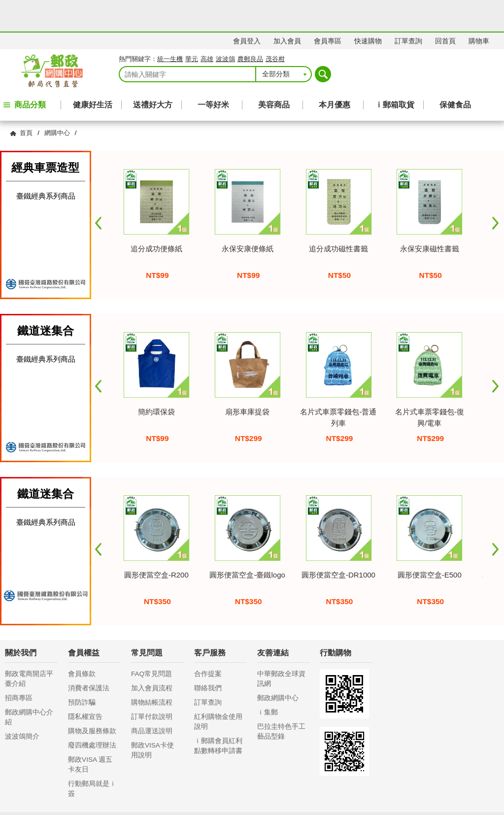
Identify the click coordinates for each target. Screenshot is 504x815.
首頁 (26, 101)
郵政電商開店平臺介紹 (29, 647)
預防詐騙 (82, 671)
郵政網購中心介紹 (29, 686)
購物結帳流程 (152, 671)
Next (495, 192)
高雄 (207, 27)
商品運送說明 (152, 699)
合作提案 (208, 642)
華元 (192, 27)
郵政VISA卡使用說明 (152, 719)
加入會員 (287, 9)
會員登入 (247, 9)
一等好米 (213, 73)
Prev (98, 192)
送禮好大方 (153, 73)
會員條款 (82, 642)
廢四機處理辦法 (92, 714)
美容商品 (274, 73)
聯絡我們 (208, 657)
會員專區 (328, 9)
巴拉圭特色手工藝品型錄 (281, 700)
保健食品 (455, 73)
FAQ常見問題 (151, 642)
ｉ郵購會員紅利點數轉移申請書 (218, 714)
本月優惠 (335, 73)
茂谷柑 (275, 27)
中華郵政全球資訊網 (281, 647)
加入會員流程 (152, 657)
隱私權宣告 (85, 685)
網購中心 (57, 101)
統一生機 (170, 27)
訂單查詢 (408, 9)
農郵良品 (250, 27)
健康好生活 (93, 73)
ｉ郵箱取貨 (395, 73)
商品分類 (30, 73)
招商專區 (19, 666)
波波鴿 (225, 27)
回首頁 (445, 9)
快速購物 (368, 9)
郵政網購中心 (278, 666)
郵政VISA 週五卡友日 (90, 733)
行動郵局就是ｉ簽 (92, 757)
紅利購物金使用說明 (218, 690)
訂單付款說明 (152, 685)
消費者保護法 (89, 657)
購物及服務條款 (92, 699)
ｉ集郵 (268, 681)
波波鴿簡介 (22, 705)
